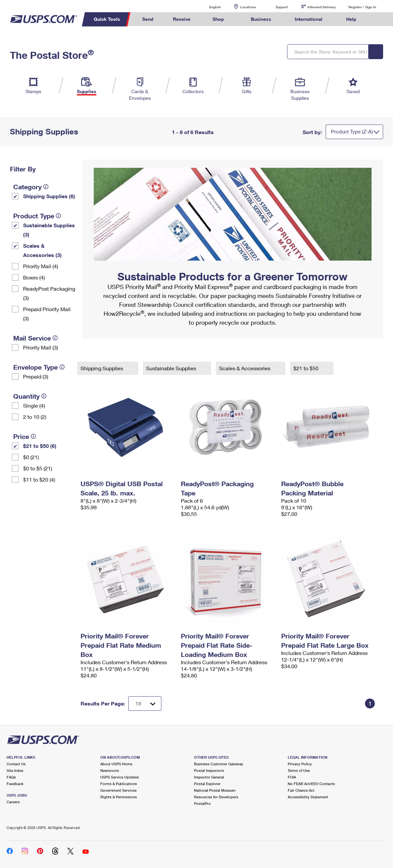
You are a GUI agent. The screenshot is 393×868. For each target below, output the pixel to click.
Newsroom (110, 770)
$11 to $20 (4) (39, 479)
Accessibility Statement (308, 797)
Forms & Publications (119, 784)
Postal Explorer (207, 784)
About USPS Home (116, 764)
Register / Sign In (362, 7)
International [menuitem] (309, 19)
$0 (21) (31, 457)
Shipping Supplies (102, 368)
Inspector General (209, 777)
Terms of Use (299, 770)
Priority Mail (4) (41, 266)
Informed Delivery (322, 7)
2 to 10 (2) (35, 417)
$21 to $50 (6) (40, 446)
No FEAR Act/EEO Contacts (311, 784)
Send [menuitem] (148, 19)
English (208, 7)
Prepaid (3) (36, 376)
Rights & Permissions (119, 797)
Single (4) (34, 405)
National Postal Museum (215, 790)
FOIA (292, 777)
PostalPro (202, 803)
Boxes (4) (34, 277)
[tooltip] (46, 187)
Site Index (15, 770)
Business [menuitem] (261, 19)
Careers (13, 802)
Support (282, 7)
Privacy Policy (300, 764)
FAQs (11, 777)
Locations (248, 7)
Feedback (15, 784)
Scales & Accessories (245, 368)
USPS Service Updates (120, 777)
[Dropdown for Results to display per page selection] (145, 704)
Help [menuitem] (351, 19)
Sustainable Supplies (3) (49, 230)
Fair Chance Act (301, 790)
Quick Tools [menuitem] (107, 19)
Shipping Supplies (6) (49, 196)
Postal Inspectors (209, 770)
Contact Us (16, 764)
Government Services (118, 790)
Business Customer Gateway (219, 764)
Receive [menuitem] (182, 19)
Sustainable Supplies (172, 368)
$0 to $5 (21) (38, 468)
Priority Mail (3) (41, 347)
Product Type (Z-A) (352, 131)
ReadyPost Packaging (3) (49, 293)
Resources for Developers (216, 797)
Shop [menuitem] (218, 19)
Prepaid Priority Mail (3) (47, 314)
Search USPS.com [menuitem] (378, 19)
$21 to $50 (307, 368)
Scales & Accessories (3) (42, 250)
